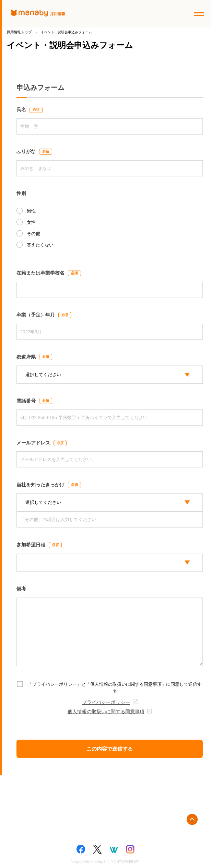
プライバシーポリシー (106, 702)
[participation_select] (110, 563)
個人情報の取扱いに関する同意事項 (106, 712)
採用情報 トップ (19, 32)
